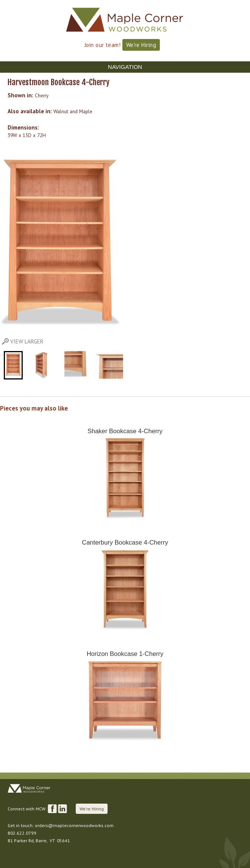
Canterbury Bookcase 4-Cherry (125, 542)
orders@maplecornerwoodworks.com (74, 825)
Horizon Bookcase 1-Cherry (125, 654)
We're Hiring (141, 45)
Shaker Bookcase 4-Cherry (125, 431)
